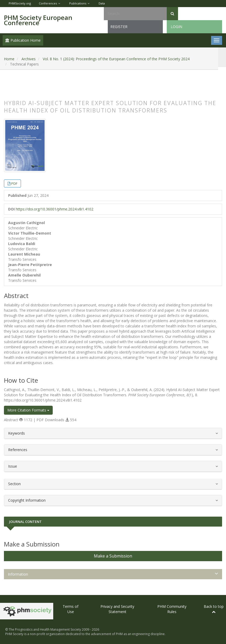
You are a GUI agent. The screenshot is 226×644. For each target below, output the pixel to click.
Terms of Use (71, 609)
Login (176, 27)
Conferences (48, 3)
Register (119, 27)
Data (102, 3)
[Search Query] (135, 14)
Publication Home (23, 40)
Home (9, 59)
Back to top (214, 609)
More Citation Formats (28, 410)
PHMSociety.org (20, 3)
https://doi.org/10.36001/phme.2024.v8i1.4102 (55, 209)
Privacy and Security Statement (117, 609)
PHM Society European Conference (38, 20)
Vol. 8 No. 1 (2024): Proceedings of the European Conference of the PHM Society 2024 (116, 59)
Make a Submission (113, 556)
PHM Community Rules (172, 609)
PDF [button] (14, 183)
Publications (78, 3)
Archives (29, 59)
